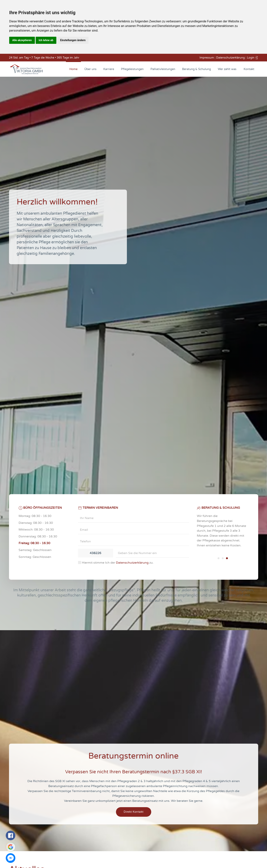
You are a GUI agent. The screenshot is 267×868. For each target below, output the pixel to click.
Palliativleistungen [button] (163, 69)
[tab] (219, 558)
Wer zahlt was (227, 69)
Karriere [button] (109, 69)
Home (73, 69)
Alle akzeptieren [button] (22, 40)
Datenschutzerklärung (230, 58)
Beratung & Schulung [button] (196, 69)
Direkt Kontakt (134, 812)
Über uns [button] (90, 69)
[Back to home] (26, 69)
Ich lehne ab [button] (46, 40)
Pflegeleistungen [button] (132, 69)
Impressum (207, 58)
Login (253, 58)
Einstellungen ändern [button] (73, 40)
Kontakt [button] (249, 69)
